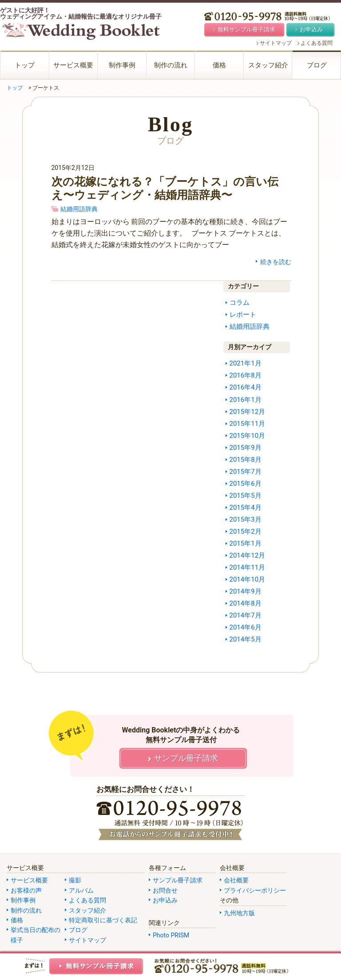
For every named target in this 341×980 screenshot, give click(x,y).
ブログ (317, 65)
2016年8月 (246, 375)
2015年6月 (246, 484)
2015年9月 (246, 448)
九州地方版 (239, 913)
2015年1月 (246, 543)
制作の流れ (171, 65)
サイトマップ (276, 43)
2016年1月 (246, 400)
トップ (25, 65)
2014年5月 (246, 639)
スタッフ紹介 (268, 65)
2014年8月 (246, 603)
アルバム (81, 890)
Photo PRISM (171, 935)
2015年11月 (248, 424)
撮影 (75, 880)
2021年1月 (246, 363)
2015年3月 (246, 520)
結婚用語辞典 (79, 209)
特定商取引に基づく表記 (103, 920)
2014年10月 (248, 579)
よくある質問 (317, 43)
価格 (219, 65)
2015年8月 (246, 460)
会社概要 (236, 880)
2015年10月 (248, 436)
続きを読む (276, 262)
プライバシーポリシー (255, 890)
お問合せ (165, 890)
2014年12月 (248, 555)
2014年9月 (246, 591)
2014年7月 (246, 615)
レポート (243, 315)
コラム (240, 303)
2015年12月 (248, 412)
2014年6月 (246, 627)
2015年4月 (246, 508)
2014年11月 (248, 567)
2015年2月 (246, 531)
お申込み (165, 900)
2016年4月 (246, 387)
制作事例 (122, 65)
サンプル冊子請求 (178, 880)
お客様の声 (26, 890)
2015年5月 (246, 496)
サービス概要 (73, 65)
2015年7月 (246, 472)
